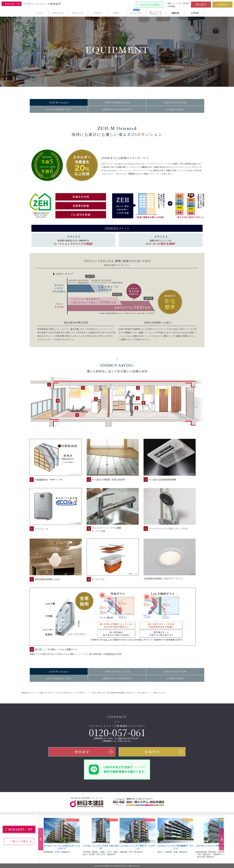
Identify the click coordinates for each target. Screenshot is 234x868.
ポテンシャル (59, 13)
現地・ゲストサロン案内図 (178, 3)
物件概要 (171, 6)
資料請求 (201, 5)
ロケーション (78, 13)
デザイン (117, 13)
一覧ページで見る (21, 842)
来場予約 (222, 5)
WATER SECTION (175, 103)
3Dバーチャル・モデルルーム (156, 13)
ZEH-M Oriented (59, 103)
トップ (39, 13)
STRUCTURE (175, 110)
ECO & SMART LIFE (59, 110)
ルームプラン (136, 13)
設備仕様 (175, 13)
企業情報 (195, 13)
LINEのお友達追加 (149, 5)
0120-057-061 (117, 732)
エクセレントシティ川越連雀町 (31, 4)
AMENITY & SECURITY (117, 110)
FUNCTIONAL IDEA (117, 103)
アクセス (98, 13)
